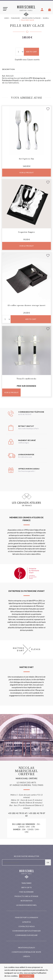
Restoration (26, 901)
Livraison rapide (26, 454)
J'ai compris (27, 976)
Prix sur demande (26, 386)
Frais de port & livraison (26, 917)
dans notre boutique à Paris (28, 428)
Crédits (26, 956)
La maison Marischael (26, 905)
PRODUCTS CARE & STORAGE (26, 896)
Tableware (26, 883)
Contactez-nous (26, 926)
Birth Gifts (27, 887)
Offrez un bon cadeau (29, 469)
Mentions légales (26, 948)
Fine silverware (26, 892)
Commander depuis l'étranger (26, 931)
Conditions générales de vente (26, 952)
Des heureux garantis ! (27, 471)
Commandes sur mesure (26, 935)
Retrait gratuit (26, 426)
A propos (27, 922)
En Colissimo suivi (25, 457)
